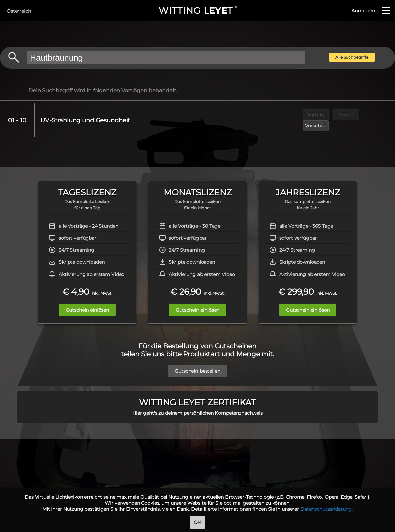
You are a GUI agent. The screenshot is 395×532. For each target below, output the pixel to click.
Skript (346, 115)
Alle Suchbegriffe (352, 57)
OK (197, 522)
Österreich (19, 11)
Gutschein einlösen (86, 299)
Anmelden (363, 11)
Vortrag (316, 115)
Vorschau (377, 115)
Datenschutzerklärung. (326, 509)
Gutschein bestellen (197, 360)
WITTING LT (197, 11)
